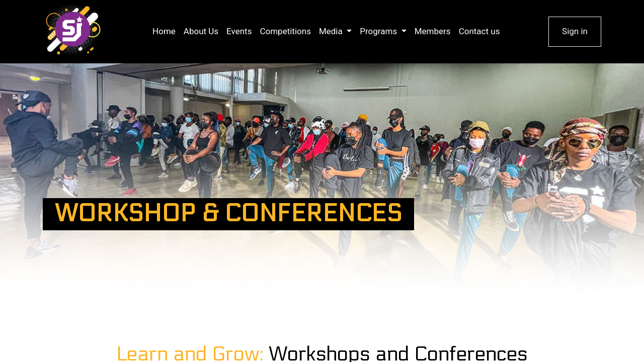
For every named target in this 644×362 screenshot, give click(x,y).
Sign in (575, 31)
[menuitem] (164, 32)
